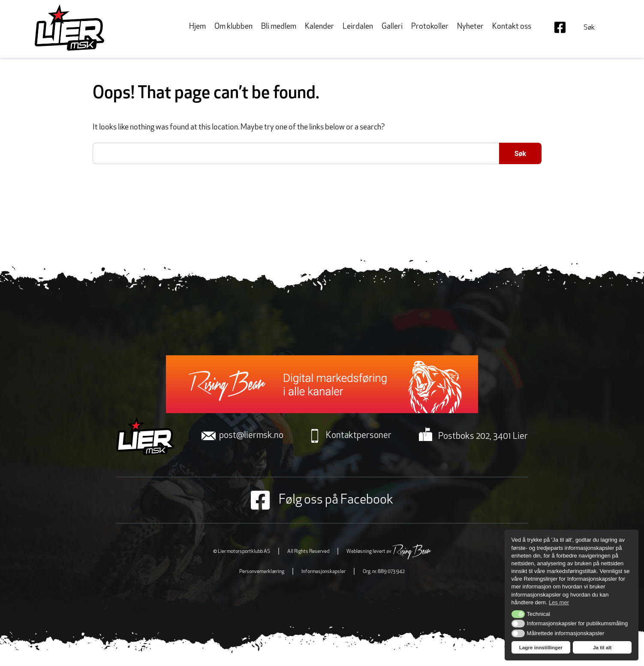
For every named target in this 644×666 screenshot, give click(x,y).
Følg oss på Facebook (322, 500)
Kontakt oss (512, 27)
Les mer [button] (559, 602)
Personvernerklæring (262, 572)
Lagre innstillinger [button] (541, 647)
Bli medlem (279, 27)
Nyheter (470, 27)
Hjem (197, 27)
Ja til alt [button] (602, 647)
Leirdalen (358, 27)
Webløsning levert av (389, 552)
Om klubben (233, 27)
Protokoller (430, 27)
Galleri (392, 27)
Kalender (319, 27)
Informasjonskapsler (324, 572)
